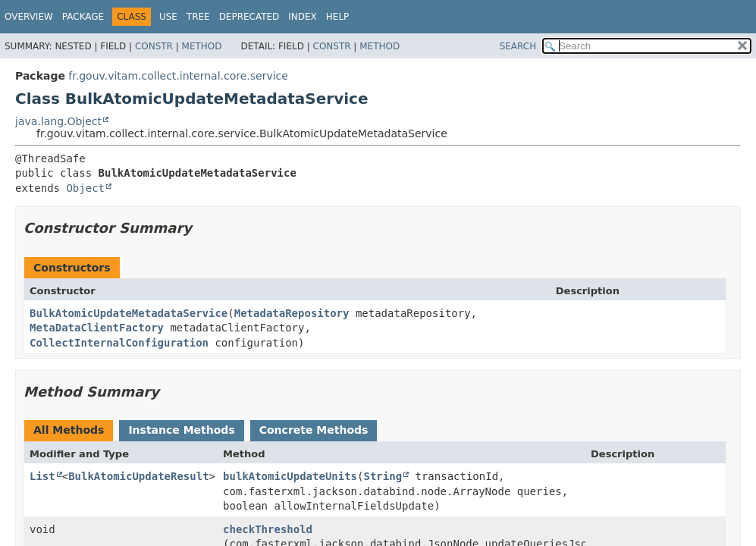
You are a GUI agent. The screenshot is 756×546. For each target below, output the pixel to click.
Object (85, 188)
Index (303, 17)
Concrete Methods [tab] (314, 430)
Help (338, 17)
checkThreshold (268, 529)
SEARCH (518, 46)
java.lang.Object (58, 121)
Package (83, 17)
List (42, 476)
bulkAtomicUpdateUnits (290, 476)
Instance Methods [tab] (181, 430)
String (383, 476)
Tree (198, 17)
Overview (29, 17)
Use (168, 17)
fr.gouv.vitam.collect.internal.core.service (178, 76)
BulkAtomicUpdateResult (138, 476)
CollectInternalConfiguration (119, 343)
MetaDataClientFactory (97, 328)
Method (202, 46)
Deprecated (249, 17)
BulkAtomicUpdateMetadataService (129, 313)
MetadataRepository (292, 313)
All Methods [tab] (69, 430)
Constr (154, 46)
